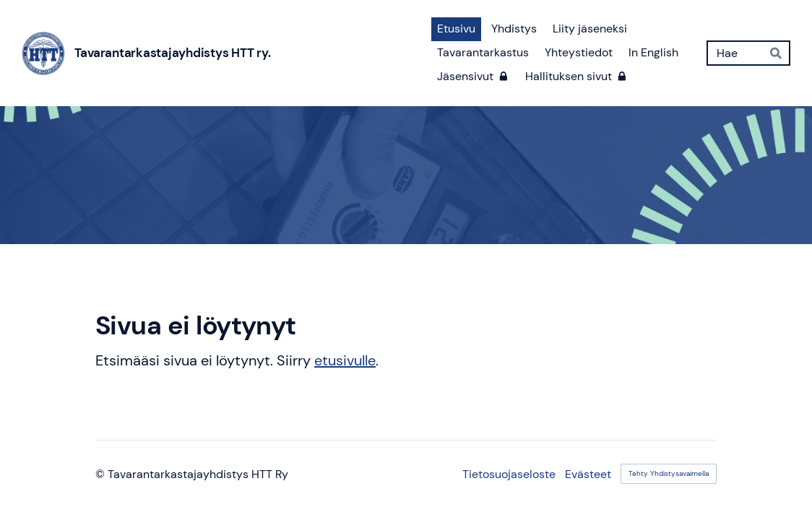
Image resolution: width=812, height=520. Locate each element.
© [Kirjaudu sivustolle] (101, 474)
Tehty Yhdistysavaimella (669, 473)
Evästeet (588, 474)
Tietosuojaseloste (509, 474)
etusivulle (345, 360)
